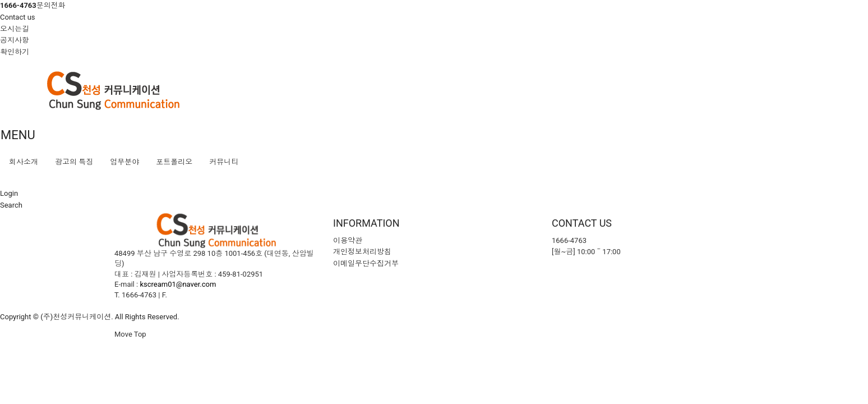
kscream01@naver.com (178, 284)
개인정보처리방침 (362, 252)
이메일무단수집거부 (366, 263)
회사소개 (24, 162)
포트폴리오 (174, 162)
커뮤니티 (224, 162)
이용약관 (348, 240)
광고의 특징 (74, 162)
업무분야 (124, 162)
